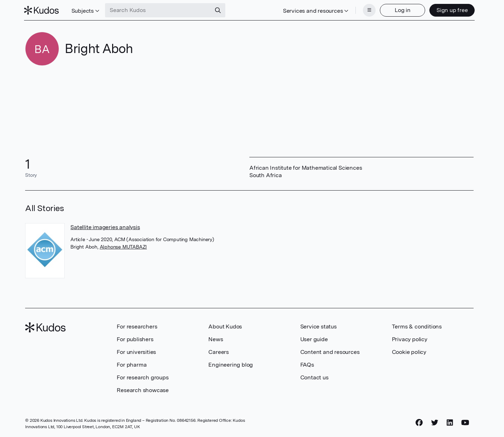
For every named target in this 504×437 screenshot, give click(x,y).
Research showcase (143, 389)
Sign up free (451, 10)
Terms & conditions (417, 326)
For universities (136, 351)
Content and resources (330, 351)
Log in (401, 10)
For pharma (132, 364)
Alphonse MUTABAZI (123, 246)
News (216, 339)
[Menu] (368, 10)
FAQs (307, 364)
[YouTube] (465, 422)
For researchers (137, 326)
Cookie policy (409, 351)
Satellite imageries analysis (105, 226)
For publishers (135, 339)
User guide (314, 339)
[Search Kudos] (160, 10)
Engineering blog (231, 364)
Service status (318, 326)
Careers (219, 351)
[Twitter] (435, 422)
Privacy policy (410, 339)
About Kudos (225, 326)
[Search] (219, 10)
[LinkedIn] (450, 422)
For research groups (143, 377)
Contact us (314, 377)
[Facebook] (419, 422)
